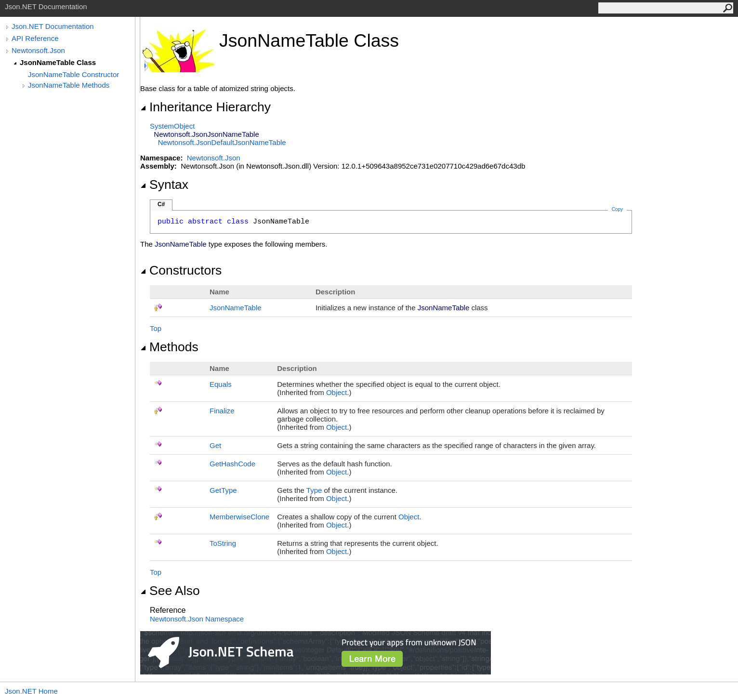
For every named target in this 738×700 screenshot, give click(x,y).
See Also (170, 591)
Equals (221, 384)
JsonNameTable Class (58, 62)
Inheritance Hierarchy (205, 107)
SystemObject (172, 126)
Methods (169, 347)
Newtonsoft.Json (38, 50)
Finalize (222, 411)
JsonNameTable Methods (69, 85)
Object (336, 392)
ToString (223, 543)
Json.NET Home (31, 691)
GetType (223, 490)
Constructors (181, 270)
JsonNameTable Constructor (73, 74)
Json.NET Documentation (53, 26)
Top (156, 328)
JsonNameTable (236, 308)
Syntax (164, 185)
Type (314, 490)
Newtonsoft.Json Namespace (197, 619)
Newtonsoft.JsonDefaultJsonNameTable (222, 142)
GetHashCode (232, 464)
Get (215, 445)
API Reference (35, 38)
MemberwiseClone (239, 517)
